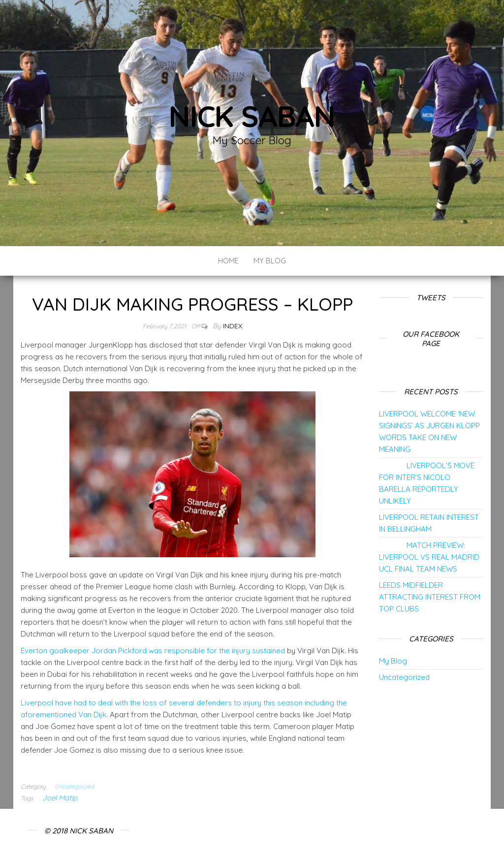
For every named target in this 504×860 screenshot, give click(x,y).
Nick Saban (252, 116)
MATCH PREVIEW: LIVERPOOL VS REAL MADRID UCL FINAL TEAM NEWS (429, 557)
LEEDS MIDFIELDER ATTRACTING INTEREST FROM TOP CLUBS (430, 597)
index (233, 326)
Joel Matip (60, 798)
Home (228, 261)
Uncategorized (74, 786)
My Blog (270, 261)
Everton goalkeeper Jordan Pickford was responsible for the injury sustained (153, 651)
